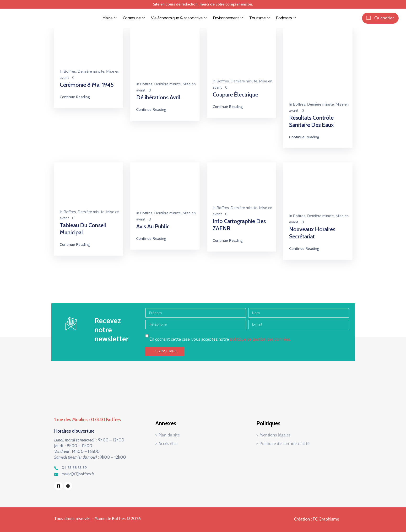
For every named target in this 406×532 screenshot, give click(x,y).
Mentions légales (275, 435)
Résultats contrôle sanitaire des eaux (311, 121)
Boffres (70, 71)
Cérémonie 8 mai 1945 (87, 85)
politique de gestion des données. (260, 339)
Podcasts (286, 18)
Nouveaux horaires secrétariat (312, 233)
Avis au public (153, 226)
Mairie (110, 18)
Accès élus (168, 444)
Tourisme (260, 18)
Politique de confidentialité (284, 444)
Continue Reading (75, 97)
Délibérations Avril (158, 97)
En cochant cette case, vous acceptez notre (220, 339)
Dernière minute (91, 71)
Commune (134, 18)
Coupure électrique (235, 94)
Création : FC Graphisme (317, 519)
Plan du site (169, 435)
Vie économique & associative (179, 18)
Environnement (228, 18)
